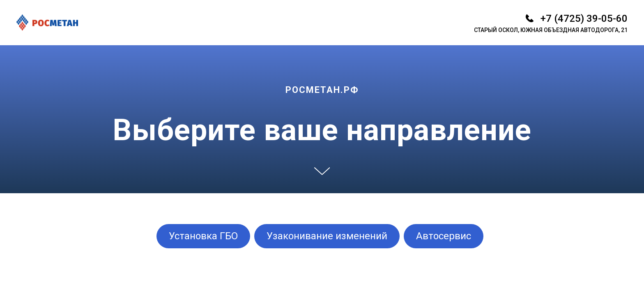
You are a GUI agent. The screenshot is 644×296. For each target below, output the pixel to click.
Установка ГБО (203, 236)
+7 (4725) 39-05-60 (584, 18)
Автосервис (444, 236)
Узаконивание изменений (327, 236)
